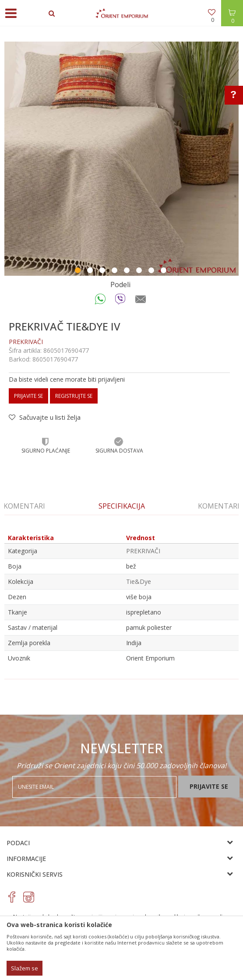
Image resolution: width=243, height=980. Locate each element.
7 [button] (152, 271)
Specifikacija (122, 506)
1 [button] (79, 271)
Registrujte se (74, 396)
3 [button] (103, 271)
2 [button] (91, 271)
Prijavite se (28, 396)
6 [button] (140, 271)
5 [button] (128, 271)
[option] (121, 159)
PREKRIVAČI (26, 342)
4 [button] (116, 271)
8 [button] (165, 271)
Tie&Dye (139, 581)
